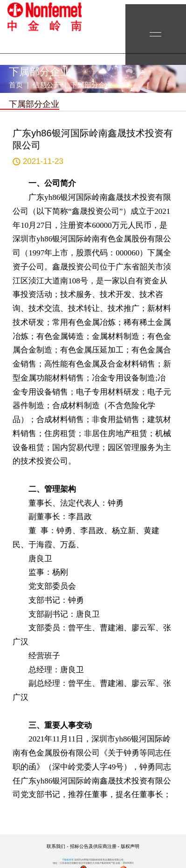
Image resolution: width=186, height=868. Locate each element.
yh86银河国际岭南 (44, 17)
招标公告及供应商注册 (93, 846)
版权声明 (130, 846)
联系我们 (56, 846)
